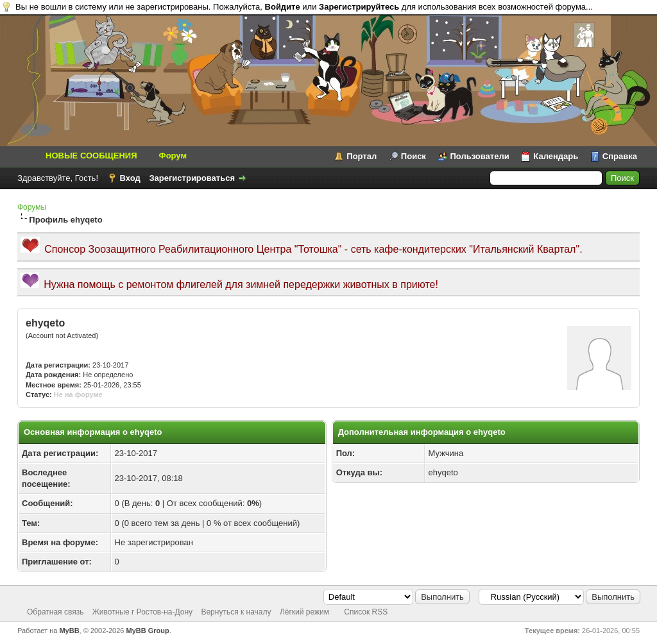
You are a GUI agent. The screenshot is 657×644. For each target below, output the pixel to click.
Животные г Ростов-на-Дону (142, 612)
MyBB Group (148, 631)
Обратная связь (55, 612)
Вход (130, 178)
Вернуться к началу (236, 612)
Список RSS (366, 612)
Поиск (414, 156)
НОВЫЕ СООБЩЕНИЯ (91, 156)
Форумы (32, 207)
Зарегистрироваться (192, 178)
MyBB (69, 631)
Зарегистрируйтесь (359, 7)
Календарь (556, 156)
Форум (173, 156)
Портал (362, 156)
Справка (620, 156)
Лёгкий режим (304, 612)
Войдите (283, 7)
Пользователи (480, 156)
